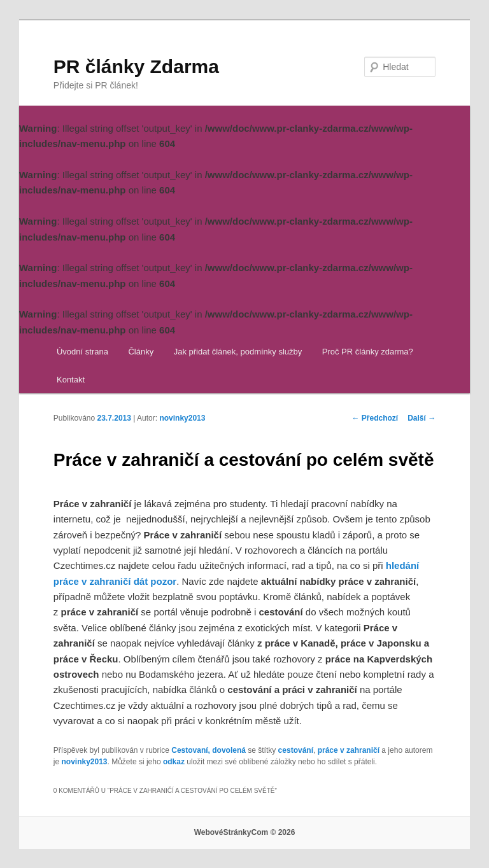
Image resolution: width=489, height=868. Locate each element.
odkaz (174, 762)
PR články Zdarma (136, 66)
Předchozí (375, 418)
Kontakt (71, 380)
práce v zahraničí (349, 750)
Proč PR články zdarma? (368, 352)
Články (141, 352)
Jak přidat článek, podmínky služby (238, 352)
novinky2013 (182, 418)
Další (422, 418)
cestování (296, 750)
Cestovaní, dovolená (209, 750)
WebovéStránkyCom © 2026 (245, 832)
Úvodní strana (82, 352)
